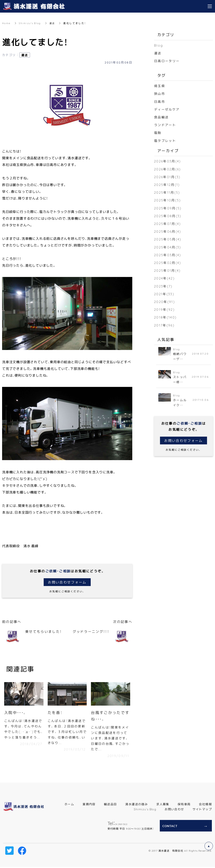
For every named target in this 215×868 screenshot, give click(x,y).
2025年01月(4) (168, 270)
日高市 (160, 101)
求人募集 (163, 805)
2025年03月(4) (168, 255)
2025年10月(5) (168, 200)
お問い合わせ (174, 810)
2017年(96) (165, 325)
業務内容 (89, 805)
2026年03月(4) (168, 161)
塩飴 (158, 132)
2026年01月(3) (168, 177)
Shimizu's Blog (31, 23)
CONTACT (170, 827)
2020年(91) (165, 302)
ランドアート (166, 125)
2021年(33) (165, 294)
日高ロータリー (168, 61)
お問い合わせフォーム (67, 582)
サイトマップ (202, 810)
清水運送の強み (136, 805)
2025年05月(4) (168, 239)
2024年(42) (165, 278)
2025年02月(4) (168, 262)
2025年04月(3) (168, 247)
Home (7, 23)
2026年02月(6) (168, 169)
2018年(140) (166, 317)
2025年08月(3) (168, 216)
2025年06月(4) (168, 231)
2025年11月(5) (168, 192)
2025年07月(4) (168, 223)
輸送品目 (110, 805)
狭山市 (160, 93)
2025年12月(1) (168, 184)
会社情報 (205, 805)
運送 (54, 23)
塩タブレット (166, 140)
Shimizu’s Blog (145, 810)
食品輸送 (162, 117)
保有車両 (184, 805)
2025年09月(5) (168, 208)
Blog (159, 45)
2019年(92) (165, 309)
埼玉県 (160, 86)
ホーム (69, 805)
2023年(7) (164, 286)
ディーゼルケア (168, 109)
